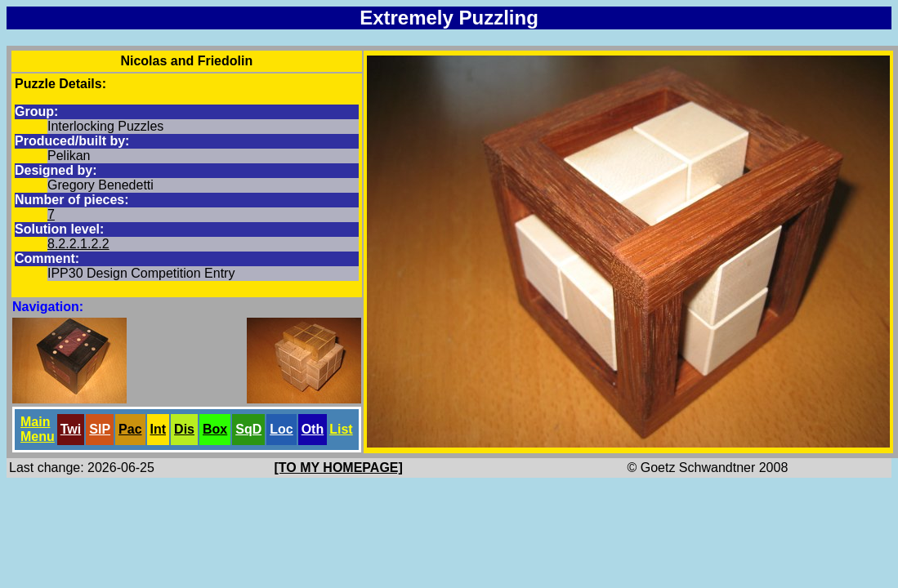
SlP (100, 429)
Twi (71, 429)
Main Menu (38, 429)
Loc (281, 429)
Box (215, 429)
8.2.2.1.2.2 (78, 244)
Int (159, 429)
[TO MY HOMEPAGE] (339, 468)
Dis (184, 429)
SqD (248, 429)
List (341, 429)
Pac (130, 429)
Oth (313, 429)
